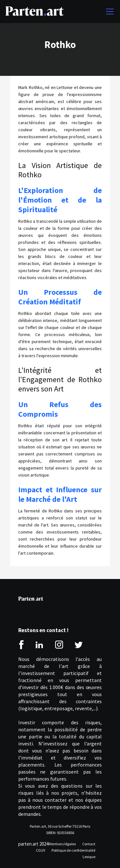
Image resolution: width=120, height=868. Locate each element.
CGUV (40, 850)
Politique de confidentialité (73, 850)
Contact (89, 844)
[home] (34, 12)
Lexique (89, 857)
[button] (108, 12)
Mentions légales (62, 844)
